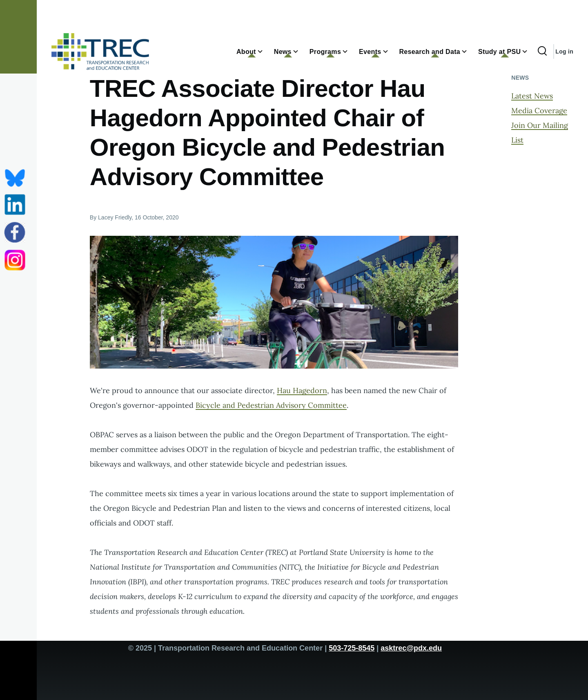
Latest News (532, 96)
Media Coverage (539, 111)
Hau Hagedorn (302, 390)
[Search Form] (542, 51)
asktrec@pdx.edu (411, 648)
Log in (564, 51)
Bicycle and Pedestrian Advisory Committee (271, 405)
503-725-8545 (352, 648)
